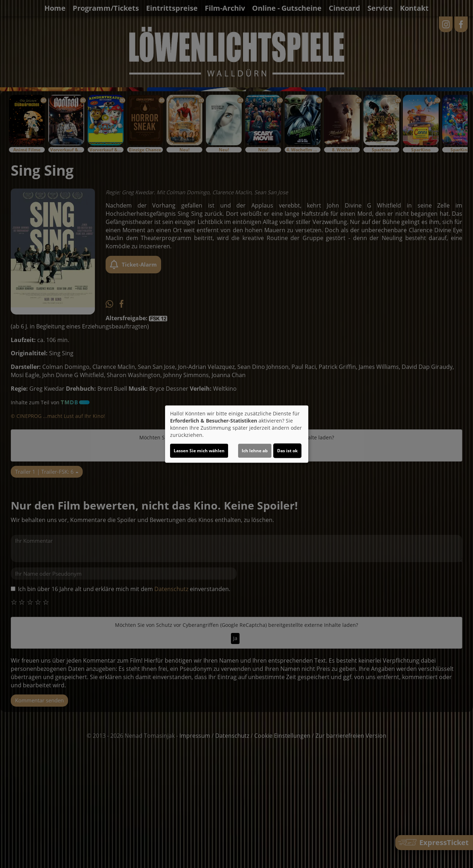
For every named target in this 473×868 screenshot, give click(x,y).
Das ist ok (287, 451)
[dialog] (237, 434)
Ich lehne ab (255, 451)
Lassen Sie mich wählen (199, 451)
